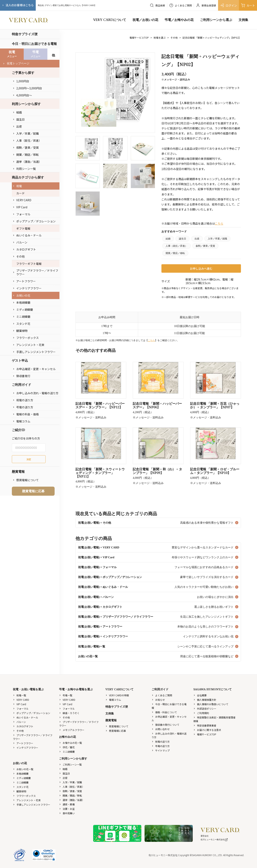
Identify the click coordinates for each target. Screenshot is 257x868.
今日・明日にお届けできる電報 (34, 44)
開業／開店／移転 (26, 155)
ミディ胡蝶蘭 (23, 310)
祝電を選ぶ (160, 38)
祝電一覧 (19, 695)
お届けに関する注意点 (207, 730)
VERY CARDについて (110, 20)
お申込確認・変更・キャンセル (34, 369)
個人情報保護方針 (205, 700)
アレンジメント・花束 (29, 345)
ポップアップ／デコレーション (34, 221)
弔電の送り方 (23, 407)
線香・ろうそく (69, 713)
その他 (19, 256)
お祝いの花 (21, 295)
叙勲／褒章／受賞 (26, 148)
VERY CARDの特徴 (117, 695)
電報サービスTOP (139, 38)
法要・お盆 (67, 809)
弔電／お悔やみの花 (179, 20)
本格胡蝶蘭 (21, 302)
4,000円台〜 (22, 95)
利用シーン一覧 (24, 169)
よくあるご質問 (162, 695)
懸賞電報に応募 (33, 491)
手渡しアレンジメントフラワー (34, 352)
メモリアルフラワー (72, 730)
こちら (219, 223)
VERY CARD (22, 200)
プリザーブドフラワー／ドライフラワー (35, 272)
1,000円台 (21, 81)
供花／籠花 (67, 747)
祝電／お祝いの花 (145, 20)
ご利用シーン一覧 (70, 764)
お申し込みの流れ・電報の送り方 (36, 393)
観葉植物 (20, 331)
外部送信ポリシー (205, 709)
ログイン (228, 5)
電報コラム (21, 421)
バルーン (20, 242)
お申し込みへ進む (201, 268)
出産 (17, 126)
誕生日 (19, 119)
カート (248, 5)
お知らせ (158, 700)
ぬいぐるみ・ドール (27, 235)
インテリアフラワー (27, 288)
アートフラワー (24, 281)
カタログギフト (24, 249)
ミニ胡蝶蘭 (21, 317)
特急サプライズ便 (25, 34)
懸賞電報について (26, 480)
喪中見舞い (67, 813)
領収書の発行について (165, 725)
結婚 (17, 112)
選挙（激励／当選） (27, 162)
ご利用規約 (201, 713)
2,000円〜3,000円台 (27, 88)
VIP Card (20, 207)
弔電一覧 (66, 695)
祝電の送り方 (23, 400)
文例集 (243, 20)
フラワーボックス (26, 338)
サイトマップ (161, 750)
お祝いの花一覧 (23, 769)
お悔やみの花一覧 (70, 743)
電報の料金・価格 (26, 414)
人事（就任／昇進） (27, 140)
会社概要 (200, 695)
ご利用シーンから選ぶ (216, 20)
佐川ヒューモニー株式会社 (214, 840)
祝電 (17, 186)
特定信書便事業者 (205, 725)
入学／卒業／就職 (26, 133)
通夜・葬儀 (67, 804)
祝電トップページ (16, 63)
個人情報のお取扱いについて (211, 704)
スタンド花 (21, 324)
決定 (29, 459)
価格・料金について (164, 712)
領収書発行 (21, 376)
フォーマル (21, 214)
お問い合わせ (161, 729)
